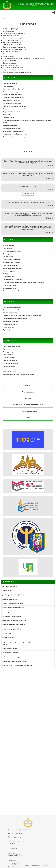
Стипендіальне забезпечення (13, 268)
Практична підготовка (10, 313)
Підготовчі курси (9, 349)
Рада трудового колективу (12, 43)
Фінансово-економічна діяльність (15, 47)
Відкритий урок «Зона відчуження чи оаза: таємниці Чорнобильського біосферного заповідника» (28, 162)
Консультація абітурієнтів (12, 346)
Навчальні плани (9, 327)
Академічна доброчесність (12, 52)
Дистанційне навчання (10, 321)
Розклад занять (8, 248)
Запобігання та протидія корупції (14, 49)
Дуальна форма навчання (12, 330)
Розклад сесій (8, 254)
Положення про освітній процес (14, 291)
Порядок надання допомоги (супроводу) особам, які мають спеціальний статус (27, 121)
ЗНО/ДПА (6, 274)
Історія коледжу (8, 31)
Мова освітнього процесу (12, 65)
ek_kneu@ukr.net (17, 834)
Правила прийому (9, 358)
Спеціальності (8, 355)
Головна (27, 865)
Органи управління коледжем (13, 38)
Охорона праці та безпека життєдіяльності (18, 72)
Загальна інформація (10, 29)
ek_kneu (18, 864)
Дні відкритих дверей (10, 352)
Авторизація (12, 860)
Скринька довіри (9, 56)
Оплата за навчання (10, 288)
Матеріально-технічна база (13, 45)
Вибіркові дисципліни (10, 265)
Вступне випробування (11, 363)
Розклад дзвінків (9, 245)
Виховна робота (8, 277)
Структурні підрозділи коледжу (14, 40)
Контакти (28, 418)
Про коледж (6, 19)
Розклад (28, 398)
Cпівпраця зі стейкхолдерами (13, 68)
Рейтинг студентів (9, 271)
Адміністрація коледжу (11, 36)
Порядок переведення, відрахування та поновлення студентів (23, 282)
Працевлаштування (10, 285)
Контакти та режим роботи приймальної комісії (18, 375)
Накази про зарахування (11, 369)
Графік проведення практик (12, 251)
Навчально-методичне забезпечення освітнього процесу (22, 316)
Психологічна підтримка (28, 411)
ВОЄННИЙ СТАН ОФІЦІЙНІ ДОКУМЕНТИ (28, 405)
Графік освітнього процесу (12, 307)
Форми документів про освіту (13, 280)
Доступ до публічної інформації (14, 33)
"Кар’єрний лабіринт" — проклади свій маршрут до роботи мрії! (28, 203)
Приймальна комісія (10, 372)
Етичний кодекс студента (11, 262)
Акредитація (7, 54)
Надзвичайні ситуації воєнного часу (15, 70)
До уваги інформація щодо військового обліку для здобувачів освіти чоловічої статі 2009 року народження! (28, 214)
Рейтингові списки (9, 366)
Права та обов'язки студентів (13, 260)
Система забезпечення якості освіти (15, 318)
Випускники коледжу (10, 63)
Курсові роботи (8, 257)
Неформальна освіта (10, 324)
